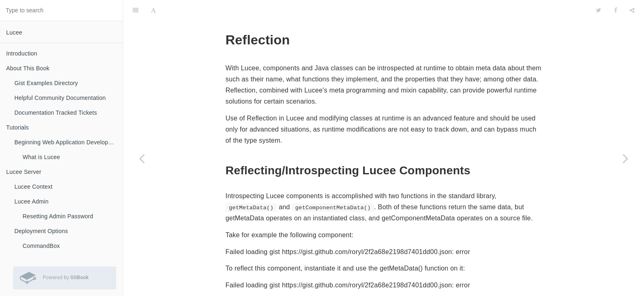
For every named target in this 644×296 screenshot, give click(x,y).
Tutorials (17, 127)
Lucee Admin (31, 201)
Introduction (22, 53)
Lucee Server (24, 172)
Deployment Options (41, 231)
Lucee (14, 32)
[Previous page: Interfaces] (142, 158)
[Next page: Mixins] (626, 158)
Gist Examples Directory (46, 83)
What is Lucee (41, 157)
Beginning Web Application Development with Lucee (69, 142)
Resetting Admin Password (58, 216)
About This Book (28, 68)
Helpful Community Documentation (60, 98)
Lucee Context (33, 187)
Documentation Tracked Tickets (56, 113)
